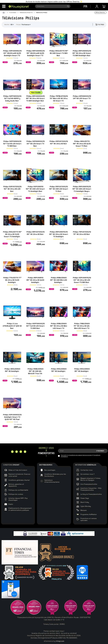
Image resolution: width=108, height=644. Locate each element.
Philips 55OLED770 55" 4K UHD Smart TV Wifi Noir (59, 53)
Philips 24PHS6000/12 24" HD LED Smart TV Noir (82, 98)
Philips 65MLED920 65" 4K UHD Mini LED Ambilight (59, 280)
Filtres (100, 25)
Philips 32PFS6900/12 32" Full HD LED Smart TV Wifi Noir (12, 144)
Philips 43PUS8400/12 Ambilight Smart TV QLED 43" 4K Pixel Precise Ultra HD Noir (12, 418)
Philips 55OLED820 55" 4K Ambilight (59, 370)
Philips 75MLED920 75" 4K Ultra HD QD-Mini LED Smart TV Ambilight (82, 327)
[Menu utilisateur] (97, 6)
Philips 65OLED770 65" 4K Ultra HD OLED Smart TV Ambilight (12, 234)
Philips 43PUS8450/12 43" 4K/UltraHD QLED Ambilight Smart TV (12, 53)
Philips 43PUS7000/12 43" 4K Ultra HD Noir (59, 142)
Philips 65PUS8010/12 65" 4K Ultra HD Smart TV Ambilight (59, 234)
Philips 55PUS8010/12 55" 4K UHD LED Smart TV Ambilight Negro (82, 189)
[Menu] (4, 6)
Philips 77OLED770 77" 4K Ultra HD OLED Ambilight (12, 280)
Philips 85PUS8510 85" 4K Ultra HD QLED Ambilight (35, 280)
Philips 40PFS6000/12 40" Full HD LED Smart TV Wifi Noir (35, 326)
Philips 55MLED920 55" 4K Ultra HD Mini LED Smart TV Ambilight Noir (59, 327)
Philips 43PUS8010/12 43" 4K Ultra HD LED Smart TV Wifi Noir (82, 280)
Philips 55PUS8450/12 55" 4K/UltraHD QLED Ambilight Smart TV (35, 53)
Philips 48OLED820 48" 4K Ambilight (12, 370)
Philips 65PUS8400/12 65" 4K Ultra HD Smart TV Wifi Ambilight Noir (82, 53)
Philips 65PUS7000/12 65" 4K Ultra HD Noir (35, 233)
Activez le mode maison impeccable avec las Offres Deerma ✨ (54, 2)
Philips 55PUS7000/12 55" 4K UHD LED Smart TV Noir (59, 189)
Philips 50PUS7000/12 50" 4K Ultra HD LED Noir (12, 189)
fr (85, 6)
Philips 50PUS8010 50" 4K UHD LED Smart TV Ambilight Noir (35, 189)
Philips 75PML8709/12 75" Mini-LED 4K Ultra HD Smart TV (59, 98)
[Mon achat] (104, 6)
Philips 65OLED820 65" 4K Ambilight (82, 370)
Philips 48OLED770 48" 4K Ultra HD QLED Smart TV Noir (82, 144)
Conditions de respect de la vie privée (80, 455)
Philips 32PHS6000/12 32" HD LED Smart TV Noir (35, 144)
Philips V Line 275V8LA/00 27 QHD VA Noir (12, 326)
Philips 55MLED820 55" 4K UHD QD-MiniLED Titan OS (35, 371)
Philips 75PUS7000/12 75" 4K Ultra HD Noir (82, 233)
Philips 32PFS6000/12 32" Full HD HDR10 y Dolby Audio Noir (12, 98)
